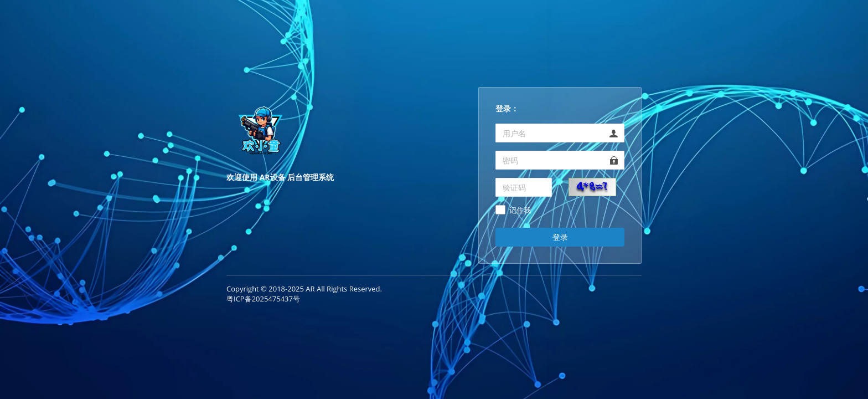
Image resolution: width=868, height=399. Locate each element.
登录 (560, 237)
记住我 (520, 211)
